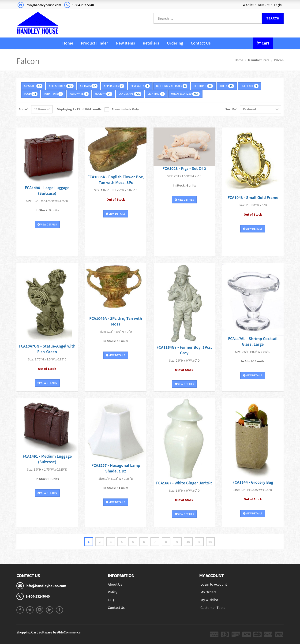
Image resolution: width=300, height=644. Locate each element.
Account (264, 5)
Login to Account (214, 584)
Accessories (61, 86)
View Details (47, 224)
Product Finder (94, 43)
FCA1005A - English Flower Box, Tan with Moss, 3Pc (116, 180)
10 (189, 542)
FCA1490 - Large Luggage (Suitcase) (47, 190)
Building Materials (172, 86)
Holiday (104, 94)
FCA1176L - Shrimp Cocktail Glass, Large (253, 341)
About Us (115, 584)
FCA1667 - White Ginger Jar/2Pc (184, 483)
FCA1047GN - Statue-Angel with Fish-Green (47, 349)
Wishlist (248, 5)
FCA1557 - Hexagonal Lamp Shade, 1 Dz (116, 468)
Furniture (53, 94)
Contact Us (201, 43)
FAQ (111, 600)
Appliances (114, 86)
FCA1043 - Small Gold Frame (253, 197)
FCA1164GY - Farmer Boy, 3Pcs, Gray (184, 350)
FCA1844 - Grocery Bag (253, 482)
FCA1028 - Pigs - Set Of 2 (184, 168)
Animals (89, 86)
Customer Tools (213, 607)
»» (211, 542)
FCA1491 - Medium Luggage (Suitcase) (47, 459)
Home (68, 43)
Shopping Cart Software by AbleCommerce (49, 632)
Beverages (140, 86)
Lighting (156, 94)
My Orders (208, 592)
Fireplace (249, 86)
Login (278, 5)
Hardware (79, 94)
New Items (125, 43)
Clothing (203, 86)
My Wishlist (209, 600)
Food (31, 94)
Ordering (175, 43)
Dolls (227, 86)
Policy (112, 592)
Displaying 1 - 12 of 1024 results (79, 109)
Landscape (130, 94)
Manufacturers (259, 60)
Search (273, 18)
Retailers (151, 43)
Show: (23, 109)
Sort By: (231, 109)
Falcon (279, 60)
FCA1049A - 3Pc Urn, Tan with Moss (116, 321)
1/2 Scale (33, 86)
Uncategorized (185, 94)
